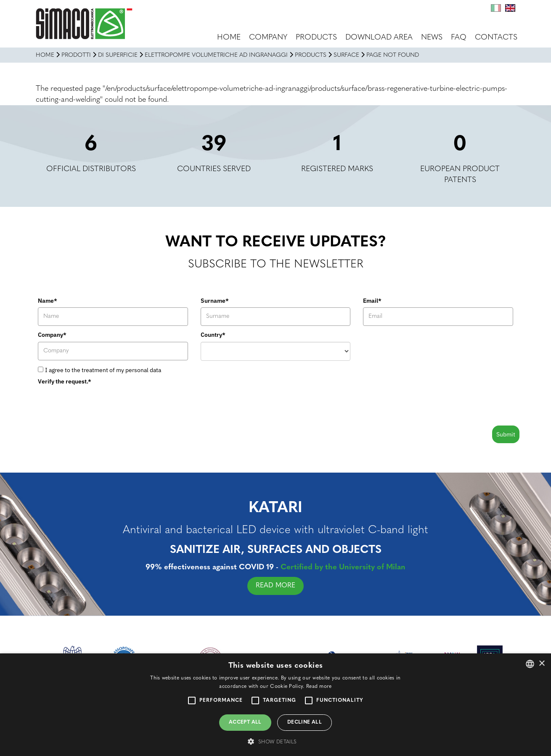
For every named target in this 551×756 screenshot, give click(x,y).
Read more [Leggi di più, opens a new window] (319, 687)
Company (268, 38)
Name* (48, 301)
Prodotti (76, 55)
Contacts (496, 38)
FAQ (459, 38)
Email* (372, 301)
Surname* (215, 301)
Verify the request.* (65, 381)
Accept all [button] (245, 722)
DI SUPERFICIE (118, 55)
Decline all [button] (305, 722)
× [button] (542, 664)
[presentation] (102, 405)
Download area (379, 38)
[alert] (275, 705)
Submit (506, 434)
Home (229, 38)
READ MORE (279, 586)
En (510, 8)
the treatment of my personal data (116, 370)
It (496, 8)
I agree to (103, 370)
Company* (52, 335)
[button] (275, 741)
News (432, 38)
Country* (213, 335)
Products (316, 38)
